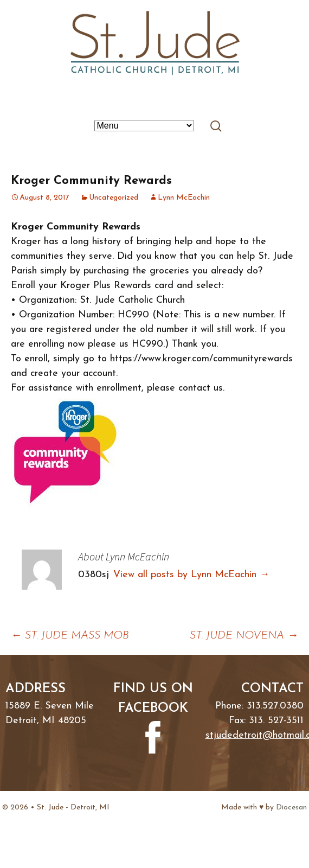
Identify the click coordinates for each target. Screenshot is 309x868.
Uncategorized (114, 198)
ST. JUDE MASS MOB (70, 636)
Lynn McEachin (184, 198)
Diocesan (291, 808)
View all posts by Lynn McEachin (191, 575)
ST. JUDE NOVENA (244, 636)
